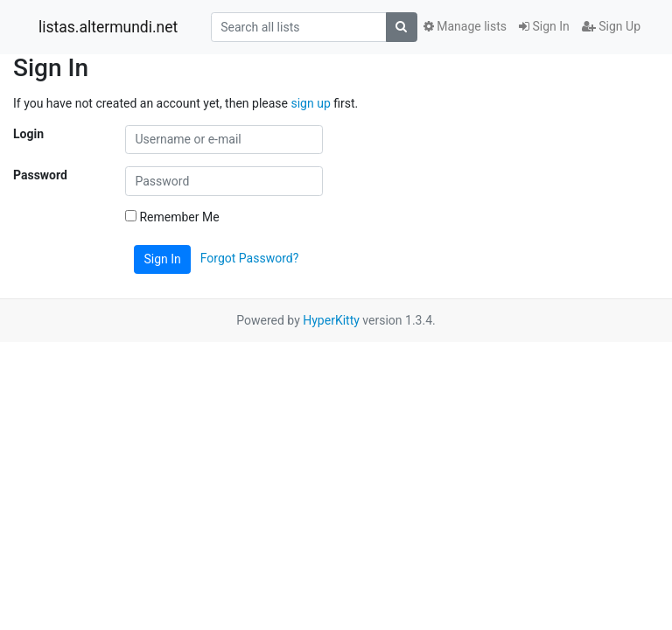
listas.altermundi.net (108, 27)
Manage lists (465, 26)
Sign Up (611, 26)
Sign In (544, 26)
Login (28, 134)
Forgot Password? (250, 258)
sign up (310, 103)
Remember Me (172, 217)
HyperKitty (331, 320)
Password (40, 175)
